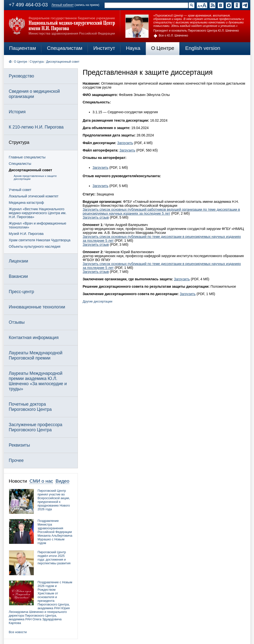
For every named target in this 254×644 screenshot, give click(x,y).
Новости (18, 481)
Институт (104, 48)
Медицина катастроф (26, 203)
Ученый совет (20, 190)
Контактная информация (34, 338)
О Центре (163, 48)
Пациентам (23, 48)
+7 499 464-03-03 (28, 5)
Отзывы (17, 322)
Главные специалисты (27, 157)
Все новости (18, 632)
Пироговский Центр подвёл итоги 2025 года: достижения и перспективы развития (54, 558)
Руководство (22, 76)
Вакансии (18, 276)
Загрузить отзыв (96, 217)
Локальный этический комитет (34, 196)
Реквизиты (19, 445)
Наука (133, 48)
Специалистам (65, 48)
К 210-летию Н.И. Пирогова (36, 127)
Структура (37, 62)
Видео (62, 481)
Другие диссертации (98, 301)
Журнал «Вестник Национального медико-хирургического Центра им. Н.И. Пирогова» (38, 213)
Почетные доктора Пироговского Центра (30, 407)
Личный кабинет (63, 5)
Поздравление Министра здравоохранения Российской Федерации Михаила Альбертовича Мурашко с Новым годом (55, 532)
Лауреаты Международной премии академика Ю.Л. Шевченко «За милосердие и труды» (38, 381)
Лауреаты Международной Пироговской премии (36, 355)
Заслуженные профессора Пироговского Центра (36, 427)
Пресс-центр (22, 292)
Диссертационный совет (63, 62)
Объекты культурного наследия (35, 246)
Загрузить (125, 143)
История (17, 112)
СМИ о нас (41, 481)
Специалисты (20, 164)
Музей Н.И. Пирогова (26, 234)
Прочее (16, 460)
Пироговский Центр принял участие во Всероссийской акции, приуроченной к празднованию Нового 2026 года (54, 500)
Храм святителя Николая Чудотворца (40, 240)
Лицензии (18, 261)
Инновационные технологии (37, 307)
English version (203, 48)
